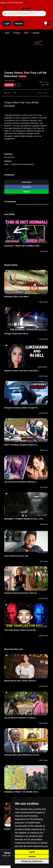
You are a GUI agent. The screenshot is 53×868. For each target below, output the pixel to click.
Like (8, 93)
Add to (46, 93)
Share (40, 93)
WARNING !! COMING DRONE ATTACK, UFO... (24, 519)
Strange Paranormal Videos (16, 334)
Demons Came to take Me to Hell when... (22, 371)
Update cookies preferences (11, 3)
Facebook (26, 187)
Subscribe (9, 85)
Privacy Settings (7, 867)
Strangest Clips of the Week (16, 297)
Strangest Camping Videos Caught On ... (22, 408)
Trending (16, 33)
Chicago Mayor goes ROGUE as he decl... (22, 755)
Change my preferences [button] (32, 861)
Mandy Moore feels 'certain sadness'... (21, 681)
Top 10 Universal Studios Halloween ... (21, 482)
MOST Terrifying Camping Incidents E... (21, 445)
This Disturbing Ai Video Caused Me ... (21, 630)
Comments (26, 182)
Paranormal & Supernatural (23, 164)
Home (6, 33)
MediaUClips (10, 81)
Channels (35, 33)
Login (7, 24)
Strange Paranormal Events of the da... (21, 593)
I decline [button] (32, 856)
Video (25, 33)
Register (19, 24)
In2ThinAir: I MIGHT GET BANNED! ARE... (22, 246)
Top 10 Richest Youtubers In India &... (21, 718)
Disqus (26, 192)
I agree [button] (32, 852)
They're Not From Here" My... (17, 556)
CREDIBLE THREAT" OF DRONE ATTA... (22, 792)
